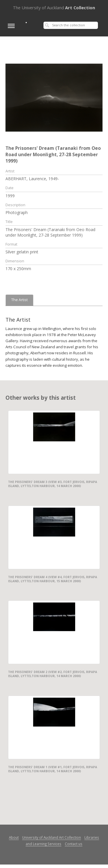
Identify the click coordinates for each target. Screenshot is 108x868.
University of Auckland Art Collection (52, 837)
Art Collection (54, 8)
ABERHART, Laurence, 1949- (32, 179)
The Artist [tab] (19, 300)
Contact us (74, 844)
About (14, 837)
